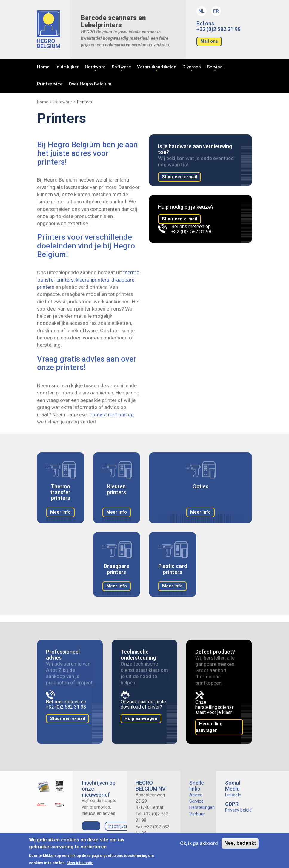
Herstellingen (202, 807)
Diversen (192, 67)
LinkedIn (233, 795)
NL (202, 11)
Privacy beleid (238, 810)
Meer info (60, 512)
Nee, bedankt (240, 843)
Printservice (50, 84)
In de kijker (67, 67)
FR (216, 11)
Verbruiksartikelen (157, 67)
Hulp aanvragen (141, 718)
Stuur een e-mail (179, 177)
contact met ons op (112, 414)
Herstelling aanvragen (209, 727)
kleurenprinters (93, 280)
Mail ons (209, 41)
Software (121, 67)
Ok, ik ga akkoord (199, 843)
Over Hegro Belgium (90, 84)
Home (43, 67)
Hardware (95, 67)
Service (215, 67)
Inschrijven (118, 826)
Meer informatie (80, 863)
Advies (196, 795)
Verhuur (197, 814)
